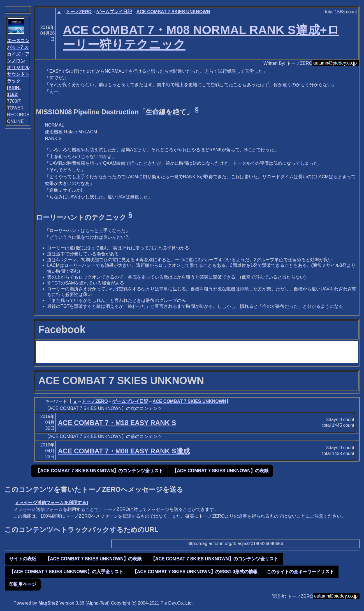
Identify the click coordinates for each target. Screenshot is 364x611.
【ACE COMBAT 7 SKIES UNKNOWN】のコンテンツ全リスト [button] (99, 471)
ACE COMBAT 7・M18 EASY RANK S (117, 423)
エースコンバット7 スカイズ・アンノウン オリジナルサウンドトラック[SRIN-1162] (18, 67)
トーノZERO (79, 12)
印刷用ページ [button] (23, 584)
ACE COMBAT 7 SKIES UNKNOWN (173, 12)
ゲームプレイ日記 (114, 12)
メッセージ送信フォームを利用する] (51, 503)
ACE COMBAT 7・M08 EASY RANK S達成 (124, 451)
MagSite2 (48, 603)
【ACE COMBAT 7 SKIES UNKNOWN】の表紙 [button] (220, 471)
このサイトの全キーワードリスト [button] (300, 572)
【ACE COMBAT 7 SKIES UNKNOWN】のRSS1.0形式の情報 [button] (195, 572)
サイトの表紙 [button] (23, 559)
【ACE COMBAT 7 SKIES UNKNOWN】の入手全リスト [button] (66, 572)
